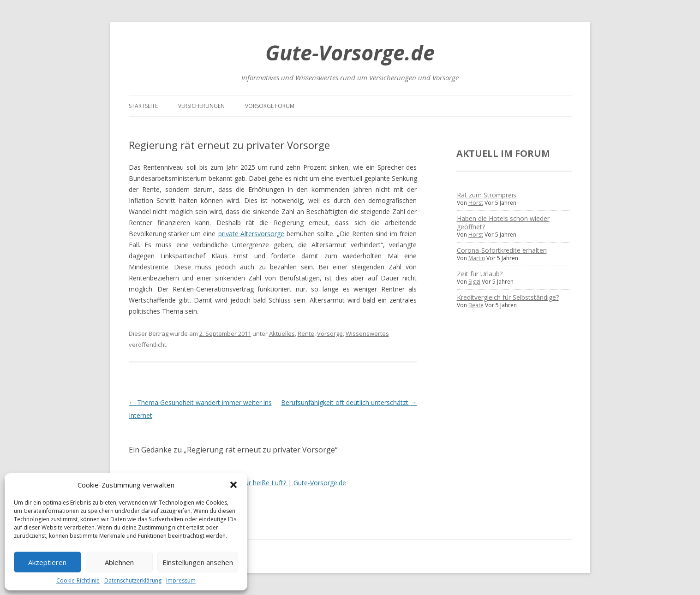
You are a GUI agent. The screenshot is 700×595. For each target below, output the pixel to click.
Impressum (181, 580)
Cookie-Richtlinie (78, 580)
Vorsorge (330, 333)
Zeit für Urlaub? (480, 274)
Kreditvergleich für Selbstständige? (508, 297)
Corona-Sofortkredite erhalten (502, 250)
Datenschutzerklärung (133, 580)
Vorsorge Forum (270, 106)
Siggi (474, 282)
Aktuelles (282, 333)
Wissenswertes (367, 333)
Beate (476, 305)
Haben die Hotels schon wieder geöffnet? (503, 223)
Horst (476, 203)
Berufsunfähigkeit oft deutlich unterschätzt (349, 402)
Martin (477, 258)
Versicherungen (201, 106)
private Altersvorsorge (251, 234)
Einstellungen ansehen (198, 562)
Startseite (143, 106)
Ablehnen (119, 562)
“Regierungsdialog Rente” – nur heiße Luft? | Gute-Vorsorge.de (252, 483)
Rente (306, 333)
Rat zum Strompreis (487, 195)
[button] (233, 485)
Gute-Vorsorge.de (350, 52)
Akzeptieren (47, 562)
